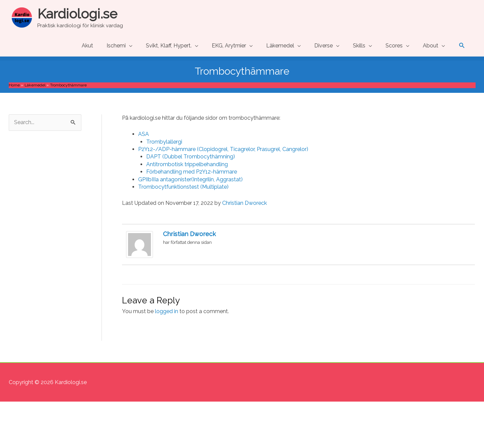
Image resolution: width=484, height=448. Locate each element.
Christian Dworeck (245, 203)
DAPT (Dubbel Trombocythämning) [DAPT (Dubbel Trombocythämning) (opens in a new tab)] (191, 157)
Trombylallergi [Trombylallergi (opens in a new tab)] (164, 142)
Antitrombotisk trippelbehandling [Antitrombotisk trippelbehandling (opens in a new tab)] (187, 164)
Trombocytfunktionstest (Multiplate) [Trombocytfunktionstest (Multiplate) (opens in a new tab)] (183, 187)
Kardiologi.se (77, 14)
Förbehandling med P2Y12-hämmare (192, 172)
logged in (167, 311)
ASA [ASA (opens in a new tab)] (144, 134)
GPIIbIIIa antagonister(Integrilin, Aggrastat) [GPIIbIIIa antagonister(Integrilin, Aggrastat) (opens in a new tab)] (190, 179)
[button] (462, 46)
